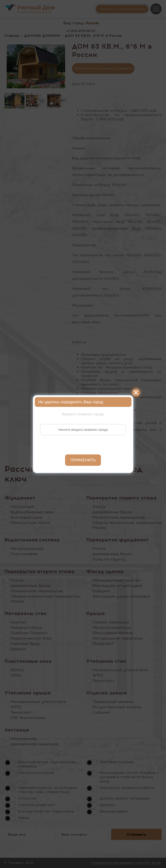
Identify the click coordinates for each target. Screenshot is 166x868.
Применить (83, 460)
